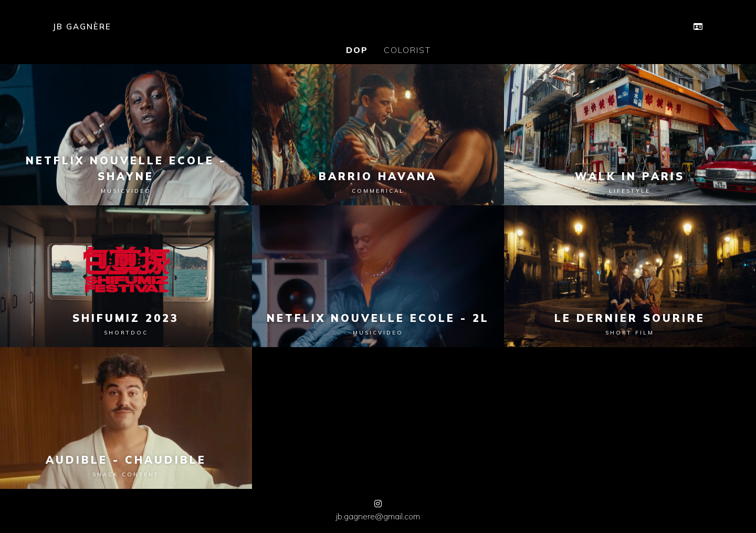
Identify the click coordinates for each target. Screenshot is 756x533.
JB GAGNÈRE (82, 27)
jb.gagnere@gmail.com (378, 516)
